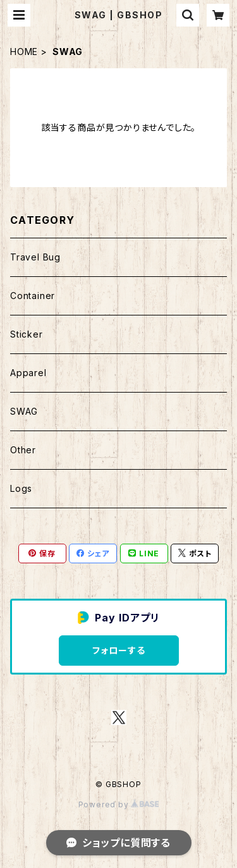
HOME (24, 52)
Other (23, 450)
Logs (21, 488)
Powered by (119, 804)
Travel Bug (35, 257)
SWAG (24, 411)
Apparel (28, 373)
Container (33, 296)
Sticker (27, 334)
